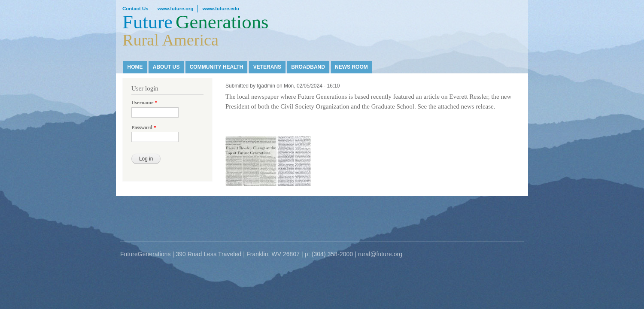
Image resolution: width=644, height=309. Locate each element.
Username (144, 103)
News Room (351, 67)
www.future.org (176, 9)
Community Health (217, 67)
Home (135, 67)
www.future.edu (221, 9)
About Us (166, 67)
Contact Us (135, 9)
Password (144, 127)
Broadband (308, 67)
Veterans (267, 67)
